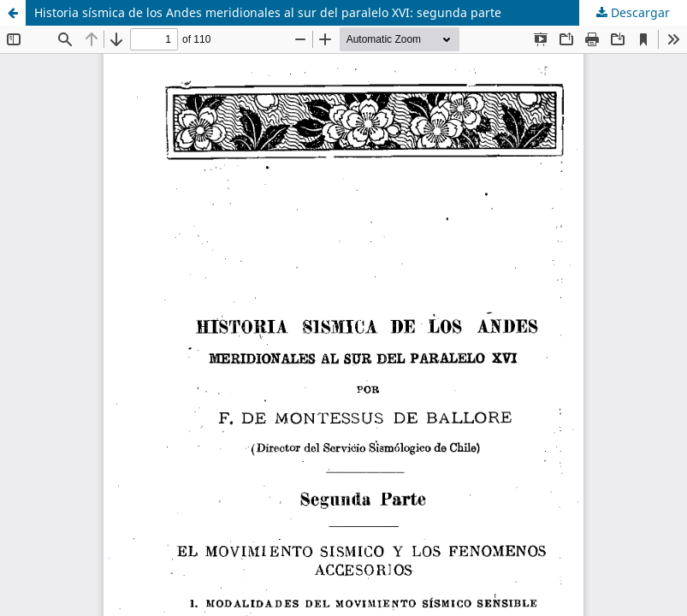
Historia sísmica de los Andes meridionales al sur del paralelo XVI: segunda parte (268, 12)
